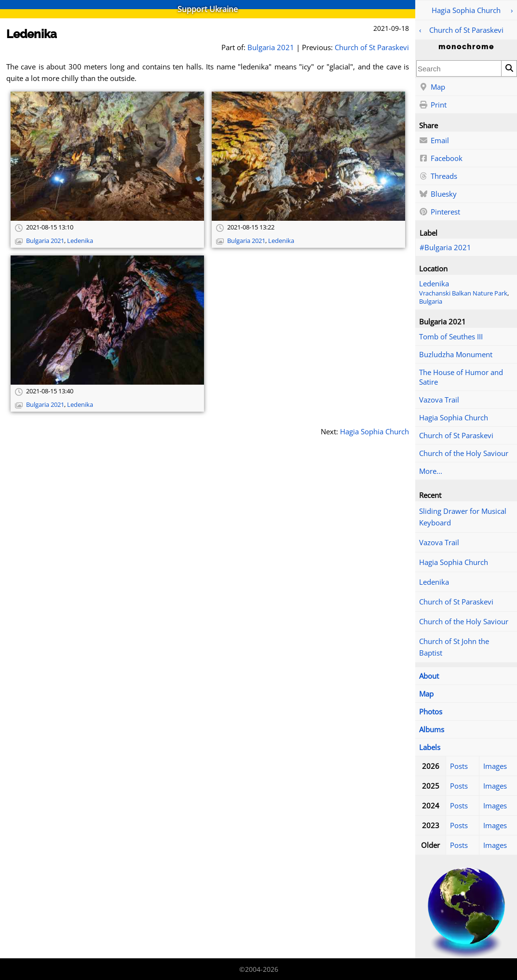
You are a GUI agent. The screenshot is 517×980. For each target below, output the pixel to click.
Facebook (441, 159)
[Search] (509, 68)
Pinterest (440, 212)
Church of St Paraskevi (466, 30)
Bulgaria (431, 302)
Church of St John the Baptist (454, 647)
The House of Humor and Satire (461, 377)
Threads (438, 176)
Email (434, 141)
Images (495, 766)
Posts (459, 766)
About (429, 676)
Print (433, 105)
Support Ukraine (208, 9)
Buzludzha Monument (456, 354)
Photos (431, 712)
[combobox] (459, 68)
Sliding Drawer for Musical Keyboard (463, 517)
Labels (430, 747)
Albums (432, 729)
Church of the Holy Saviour (464, 453)
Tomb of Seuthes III (451, 336)
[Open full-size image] (107, 156)
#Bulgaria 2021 (445, 247)
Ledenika (434, 283)
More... (431, 471)
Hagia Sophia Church (466, 10)
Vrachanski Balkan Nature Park (463, 293)
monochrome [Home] (466, 47)
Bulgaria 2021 (271, 47)
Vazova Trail (439, 400)
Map (432, 87)
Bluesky (438, 194)
